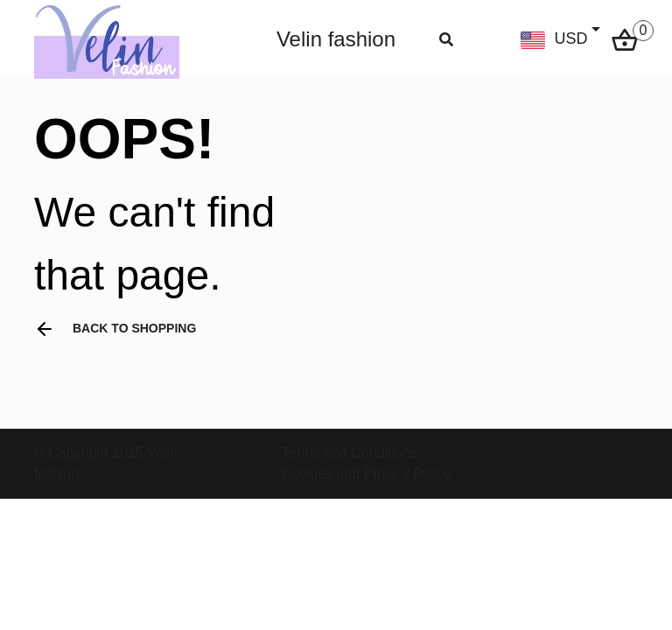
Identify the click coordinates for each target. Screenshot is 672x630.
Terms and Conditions (350, 453)
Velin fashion (336, 39)
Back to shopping (115, 329)
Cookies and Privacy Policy (366, 474)
